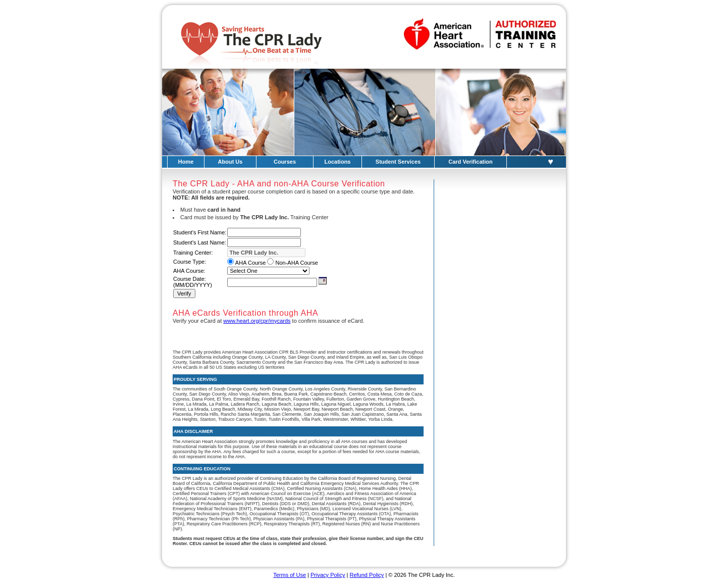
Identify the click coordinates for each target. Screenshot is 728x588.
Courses (285, 162)
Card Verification (470, 162)
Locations (338, 162)
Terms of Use (290, 575)
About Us (230, 162)
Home (186, 162)
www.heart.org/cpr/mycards (257, 321)
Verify (184, 293)
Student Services (398, 162)
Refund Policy (367, 575)
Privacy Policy (328, 575)
